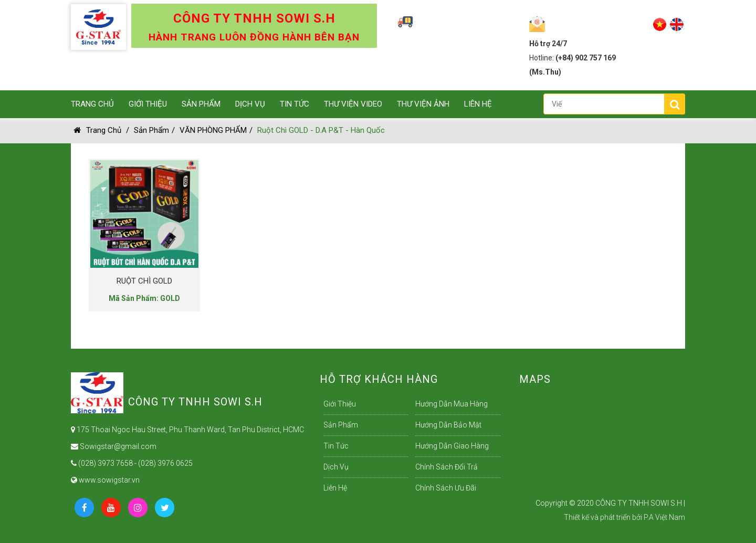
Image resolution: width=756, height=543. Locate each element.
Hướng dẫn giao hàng (452, 446)
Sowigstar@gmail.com (114, 446)
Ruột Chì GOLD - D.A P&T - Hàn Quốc (321, 130)
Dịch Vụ (250, 104)
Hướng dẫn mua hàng (451, 404)
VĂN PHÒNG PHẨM (213, 130)
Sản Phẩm (201, 104)
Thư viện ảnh (423, 104)
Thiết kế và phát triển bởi (603, 517)
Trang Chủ (92, 104)
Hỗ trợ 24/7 (548, 44)
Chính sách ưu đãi (446, 488)
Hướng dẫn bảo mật (448, 425)
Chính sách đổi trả (447, 467)
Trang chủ (97, 130)
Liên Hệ (478, 104)
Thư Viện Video (353, 104)
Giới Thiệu (148, 104)
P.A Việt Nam (664, 517)
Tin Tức (295, 104)
